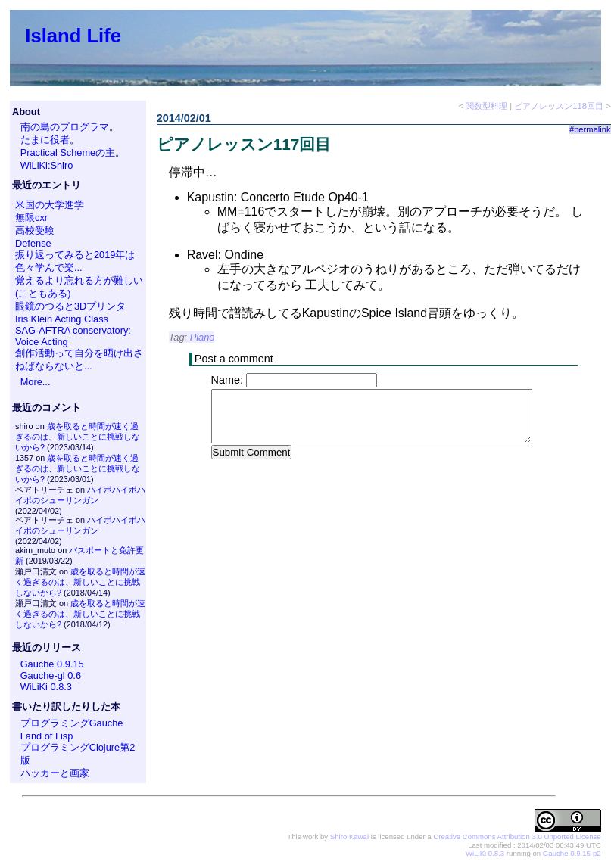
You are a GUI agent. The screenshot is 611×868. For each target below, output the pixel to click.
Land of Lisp (47, 736)
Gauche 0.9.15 (52, 664)
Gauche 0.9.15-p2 (572, 853)
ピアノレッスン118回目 (559, 106)
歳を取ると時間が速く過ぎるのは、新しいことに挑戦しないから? (78, 437)
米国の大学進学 (50, 205)
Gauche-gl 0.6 (51, 675)
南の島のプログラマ (65, 127)
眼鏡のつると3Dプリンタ (70, 306)
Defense (33, 243)
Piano (203, 337)
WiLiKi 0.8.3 (46, 687)
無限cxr (31, 218)
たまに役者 (45, 140)
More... (36, 382)
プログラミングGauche (72, 723)
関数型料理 (486, 106)
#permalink (590, 129)
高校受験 (35, 230)
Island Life (73, 36)
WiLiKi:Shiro (47, 165)
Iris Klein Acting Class (62, 319)
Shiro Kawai (349, 837)
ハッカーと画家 (55, 773)
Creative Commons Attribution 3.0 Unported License (517, 837)
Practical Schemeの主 (68, 152)
